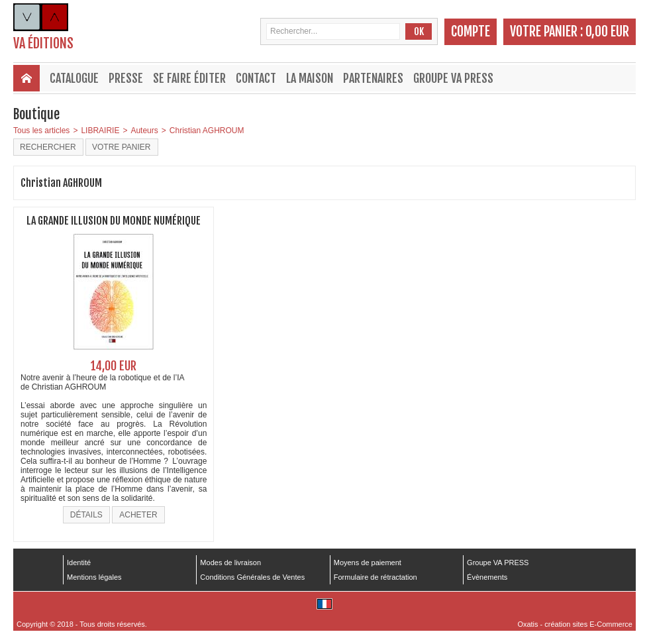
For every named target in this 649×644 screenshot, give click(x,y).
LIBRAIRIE (100, 131)
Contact (256, 78)
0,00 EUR (607, 31)
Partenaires (373, 78)
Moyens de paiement (368, 563)
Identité (79, 563)
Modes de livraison (230, 563)
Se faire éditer (189, 78)
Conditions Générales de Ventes (252, 577)
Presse (126, 78)
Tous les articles (41, 131)
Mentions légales (94, 577)
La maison (310, 78)
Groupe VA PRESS (453, 78)
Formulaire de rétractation (375, 577)
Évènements (487, 577)
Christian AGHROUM (207, 131)
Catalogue (74, 78)
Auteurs (144, 131)
